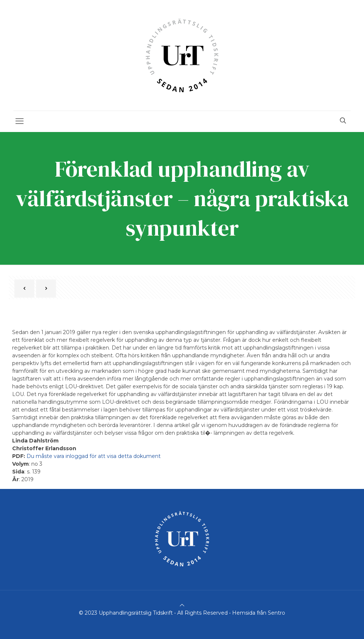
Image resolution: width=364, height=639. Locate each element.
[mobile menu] (20, 121)
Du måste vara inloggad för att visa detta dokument (94, 456)
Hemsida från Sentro (259, 613)
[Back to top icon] (182, 605)
